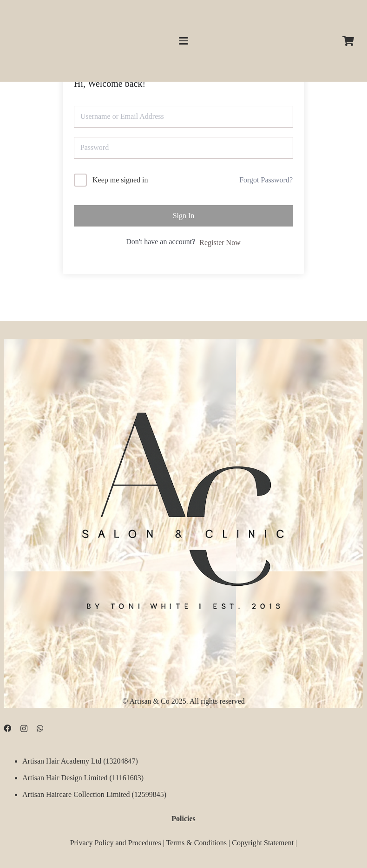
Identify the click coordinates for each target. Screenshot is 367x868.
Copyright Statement (263, 843)
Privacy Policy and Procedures (116, 843)
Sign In (184, 216)
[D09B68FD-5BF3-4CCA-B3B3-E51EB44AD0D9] (183, 506)
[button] (183, 41)
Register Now (220, 243)
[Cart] (348, 41)
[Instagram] (24, 728)
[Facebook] (7, 728)
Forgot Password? (266, 180)
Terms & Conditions (197, 843)
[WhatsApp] (40, 728)
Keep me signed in (120, 180)
